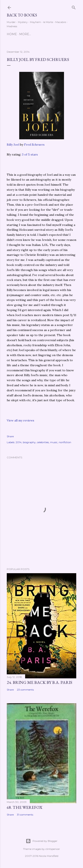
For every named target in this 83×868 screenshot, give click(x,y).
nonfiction (65, 442)
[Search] (74, 7)
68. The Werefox (24, 807)
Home (12, 34)
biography (29, 442)
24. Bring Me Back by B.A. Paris (39, 682)
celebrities (43, 442)
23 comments (25, 690)
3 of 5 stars (30, 154)
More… (25, 34)
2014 (19, 442)
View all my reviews (20, 420)
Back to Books (22, 15)
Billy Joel (13, 145)
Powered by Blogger (42, 841)
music (54, 442)
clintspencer (53, 849)
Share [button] (10, 436)
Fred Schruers (34, 145)
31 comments (25, 815)
